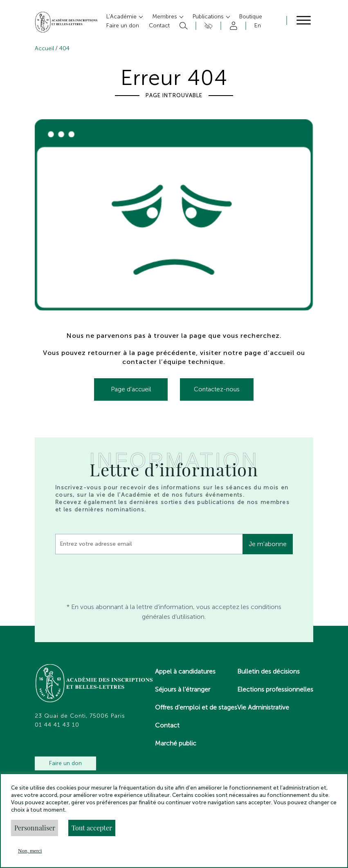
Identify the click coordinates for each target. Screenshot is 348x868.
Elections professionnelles (275, 689)
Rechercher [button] (183, 26)
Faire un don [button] (123, 26)
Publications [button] (209, 17)
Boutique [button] (251, 17)
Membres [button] (165, 17)
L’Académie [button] (122, 17)
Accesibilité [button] (207, 26)
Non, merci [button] (30, 851)
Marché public (176, 743)
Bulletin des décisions (268, 671)
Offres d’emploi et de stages (196, 707)
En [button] (258, 26)
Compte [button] (232, 26)
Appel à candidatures (185, 671)
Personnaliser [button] (35, 828)
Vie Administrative (263, 707)
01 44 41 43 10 (57, 725)
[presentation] (117, 576)
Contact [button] (159, 26)
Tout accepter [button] (92, 828)
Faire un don (65, 763)
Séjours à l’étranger (183, 689)
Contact (167, 725)
